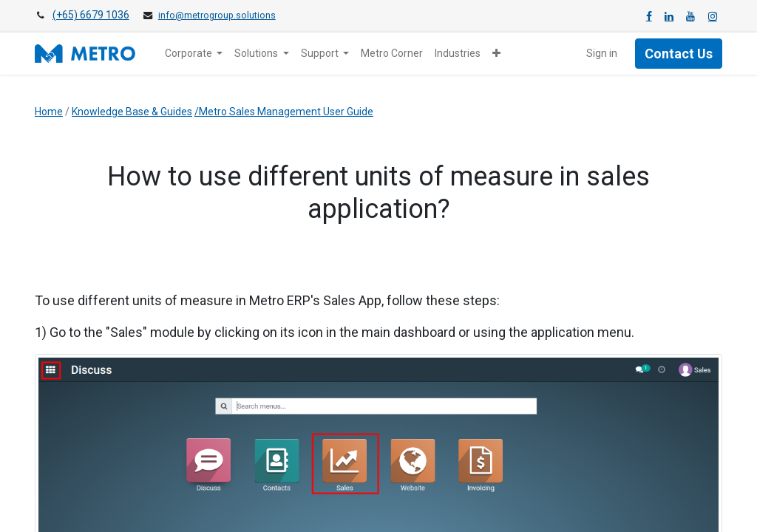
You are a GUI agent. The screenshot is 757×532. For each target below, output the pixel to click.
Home (49, 112)
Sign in (602, 53)
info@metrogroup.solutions (217, 16)
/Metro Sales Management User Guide (284, 112)
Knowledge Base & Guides (132, 112)
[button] (496, 54)
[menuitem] (392, 54)
